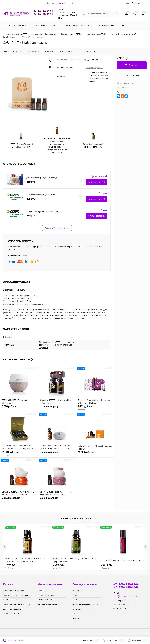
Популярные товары (46, 595)
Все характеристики (94, 68)
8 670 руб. (19, 408)
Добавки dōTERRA (10, 600)
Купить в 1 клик (132, 75)
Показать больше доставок (57, 228)
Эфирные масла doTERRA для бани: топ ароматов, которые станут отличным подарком (56, 345)
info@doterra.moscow (125, 596)
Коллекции (42, 591)
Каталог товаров (17, 25)
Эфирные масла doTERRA (14, 591)
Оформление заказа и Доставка (85, 604)
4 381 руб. (95, 408)
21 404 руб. (19, 454)
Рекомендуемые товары (48, 604)
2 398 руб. (75, 566)
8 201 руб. (123, 566)
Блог (74, 614)
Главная (50, 3)
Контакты (76, 609)
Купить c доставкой (97, 182)
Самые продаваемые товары (75, 519)
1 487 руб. (27, 566)
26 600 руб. (95, 454)
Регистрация (137, 3)
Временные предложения (14, 609)
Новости (76, 618)
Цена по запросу (57, 408)
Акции (73, 3)
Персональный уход (11, 614)
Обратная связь (13, 640)
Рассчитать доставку (128, 83)
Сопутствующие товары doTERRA (16, 604)
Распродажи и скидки (46, 600)
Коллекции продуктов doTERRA (16, 595)
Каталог (62, 3)
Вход (128, 3)
